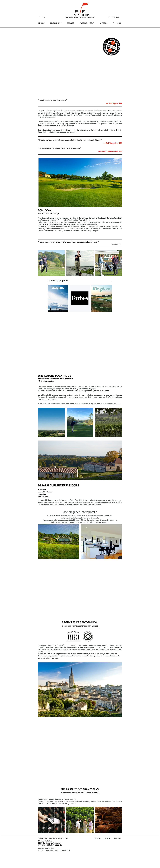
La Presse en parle (58, 280)
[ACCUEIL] (46, 17)
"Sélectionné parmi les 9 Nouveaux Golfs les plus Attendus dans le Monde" (70, 140)
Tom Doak (116, 245)
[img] (52, 263)
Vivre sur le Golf (80, 356)
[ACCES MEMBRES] (110, 17)
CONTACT (118, 839)
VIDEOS (107, 838)
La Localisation (80, 605)
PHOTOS (97, 839)
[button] (51, 423)
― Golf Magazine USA (113, 143)
